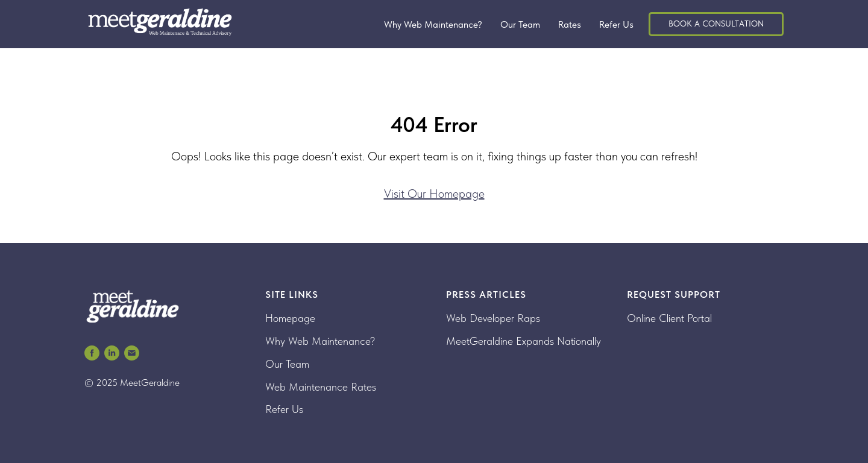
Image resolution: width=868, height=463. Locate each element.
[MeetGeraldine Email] (132, 353)
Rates (570, 24)
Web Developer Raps (493, 318)
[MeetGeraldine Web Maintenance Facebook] (92, 353)
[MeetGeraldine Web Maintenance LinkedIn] (112, 353)
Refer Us (616, 24)
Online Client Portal (669, 318)
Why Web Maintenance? (433, 24)
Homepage (290, 318)
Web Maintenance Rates (321, 387)
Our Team (520, 24)
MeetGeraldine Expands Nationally (524, 341)
